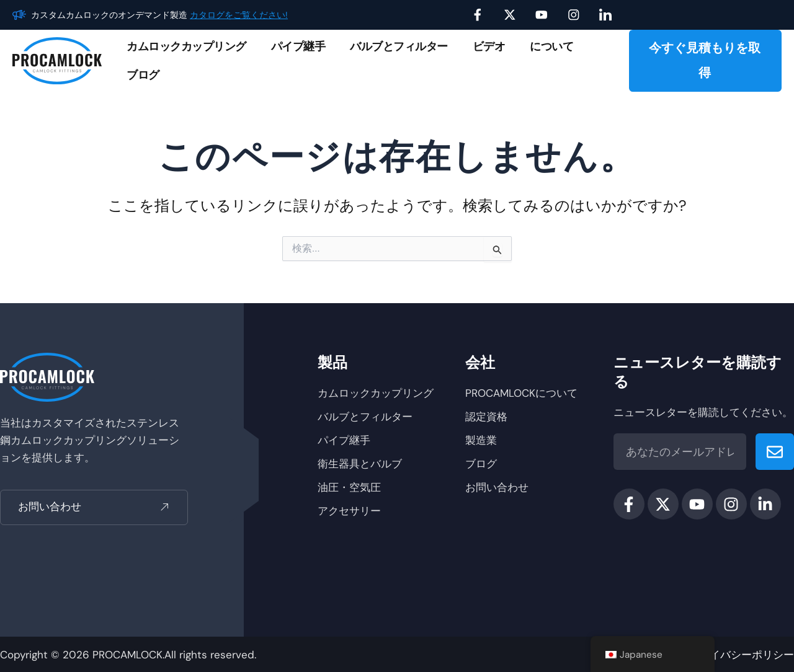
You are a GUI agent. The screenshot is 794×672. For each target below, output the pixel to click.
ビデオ (489, 46)
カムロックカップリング (186, 46)
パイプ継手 (298, 46)
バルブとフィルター (399, 46)
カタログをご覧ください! (239, 15)
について (551, 46)
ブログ (143, 75)
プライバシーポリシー (741, 655)
